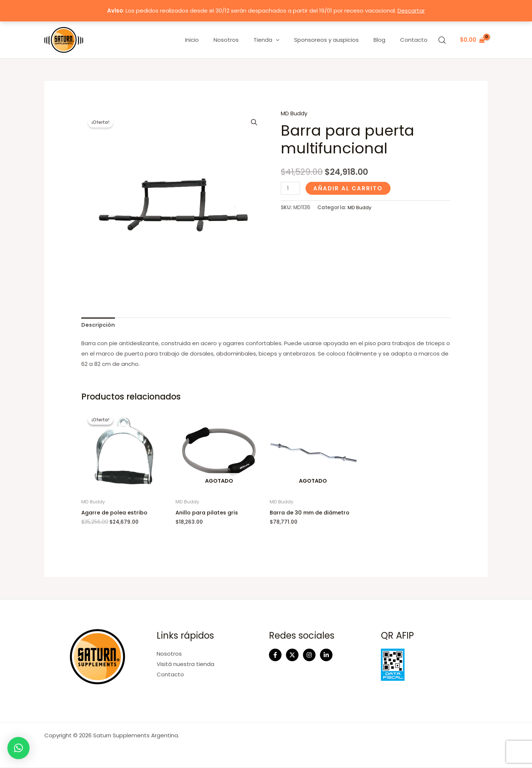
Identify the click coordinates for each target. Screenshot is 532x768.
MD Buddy (294, 113)
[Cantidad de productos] (291, 188)
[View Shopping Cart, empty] (472, 40)
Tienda (279, 40)
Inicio (212, 40)
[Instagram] (309, 656)
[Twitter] (292, 656)
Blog (385, 40)
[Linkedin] (326, 656)
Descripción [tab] (99, 325)
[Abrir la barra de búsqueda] (442, 40)
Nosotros (243, 40)
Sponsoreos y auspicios (336, 40)
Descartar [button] (411, 11)
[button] (254, 123)
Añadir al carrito (349, 188)
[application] (289, 40)
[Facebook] (275, 656)
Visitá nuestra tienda (185, 665)
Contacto (416, 40)
